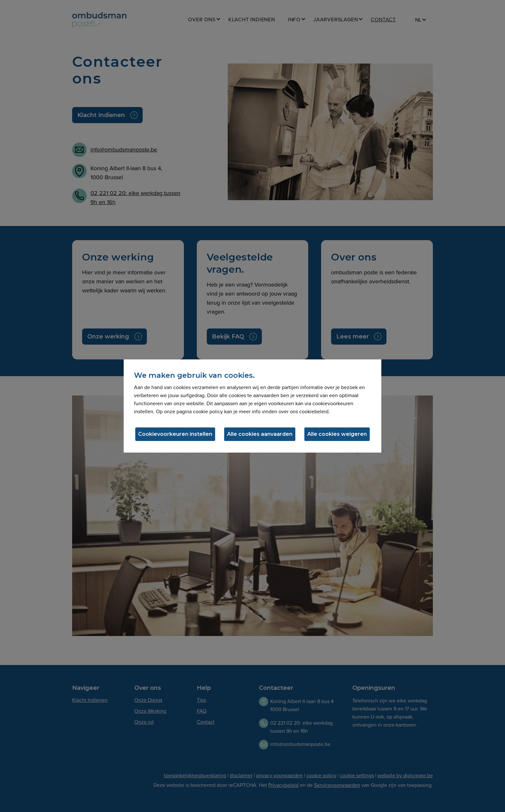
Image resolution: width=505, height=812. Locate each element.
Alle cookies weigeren (337, 434)
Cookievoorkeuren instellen (175, 434)
